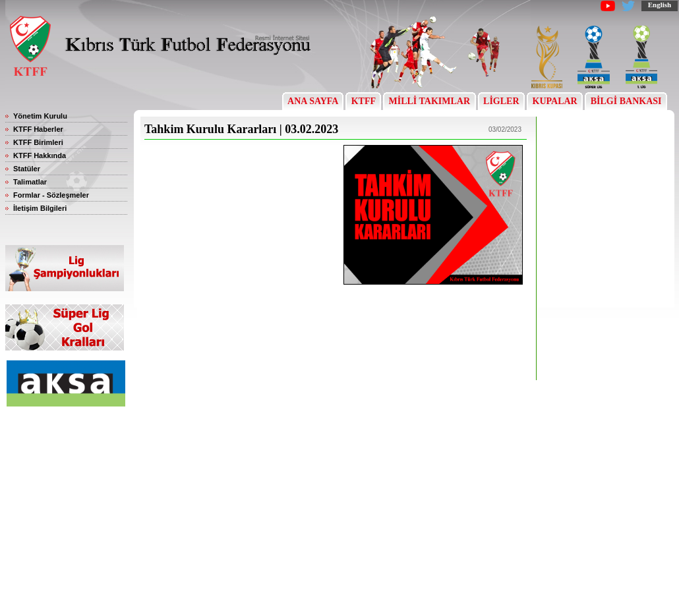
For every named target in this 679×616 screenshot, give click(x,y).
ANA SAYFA (313, 101)
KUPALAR (555, 101)
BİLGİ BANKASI (626, 101)
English (660, 5)
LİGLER (501, 101)
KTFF (363, 101)
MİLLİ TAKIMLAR (429, 101)
